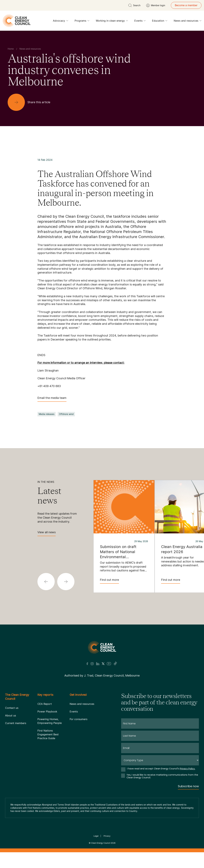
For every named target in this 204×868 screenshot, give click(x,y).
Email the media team (52, 399)
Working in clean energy (112, 21)
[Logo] (102, 647)
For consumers (78, 719)
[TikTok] (115, 664)
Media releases (47, 414)
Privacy (107, 836)
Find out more (109, 581)
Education (160, 21)
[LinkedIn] (98, 664)
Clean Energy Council (101, 843)
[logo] (17, 21)
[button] (46, 582)
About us (11, 715)
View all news (47, 533)
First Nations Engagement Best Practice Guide (48, 734)
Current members (16, 723)
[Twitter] (103, 664)
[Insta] (92, 664)
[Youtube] (109, 664)
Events (140, 21)
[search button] (134, 5)
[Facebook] (87, 664)
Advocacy (61, 21)
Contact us (12, 708)
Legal (96, 836)
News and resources (188, 21)
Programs (82, 21)
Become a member (186, 5)
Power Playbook (47, 712)
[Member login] (156, 5)
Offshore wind (66, 414)
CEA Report (45, 704)
